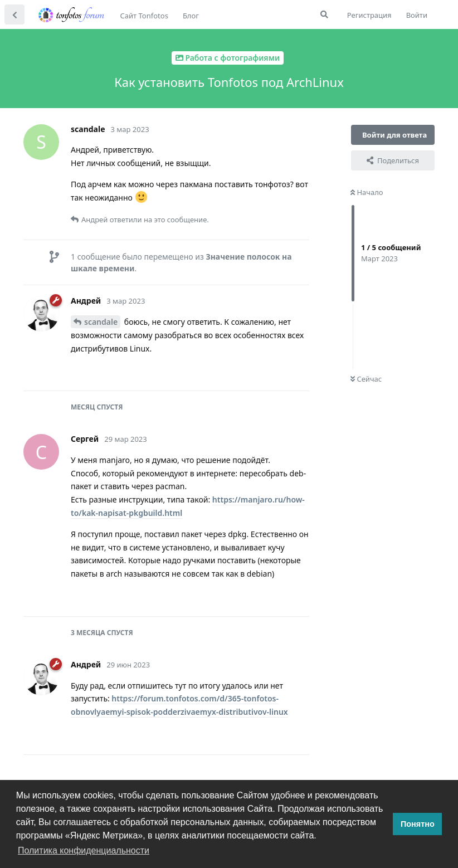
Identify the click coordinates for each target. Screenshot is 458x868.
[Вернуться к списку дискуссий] (14, 14)
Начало (367, 192)
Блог (191, 16)
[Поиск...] (324, 14)
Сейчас (366, 379)
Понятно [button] (418, 824)
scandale (101, 322)
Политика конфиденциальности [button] (84, 850)
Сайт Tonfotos (144, 16)
